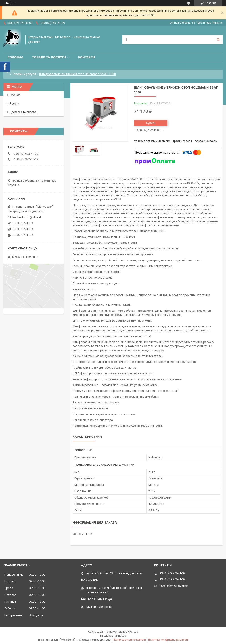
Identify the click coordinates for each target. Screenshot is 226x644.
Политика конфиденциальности (168, 640)
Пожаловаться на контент (130, 640)
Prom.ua (133, 632)
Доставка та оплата (23, 112)
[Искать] (218, 40)
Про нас (15, 95)
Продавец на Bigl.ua (113, 636)
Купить (151, 123)
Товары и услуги (24, 74)
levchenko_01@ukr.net (27, 217)
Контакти (87, 57)
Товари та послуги (49, 57)
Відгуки (14, 103)
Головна (16, 57)
